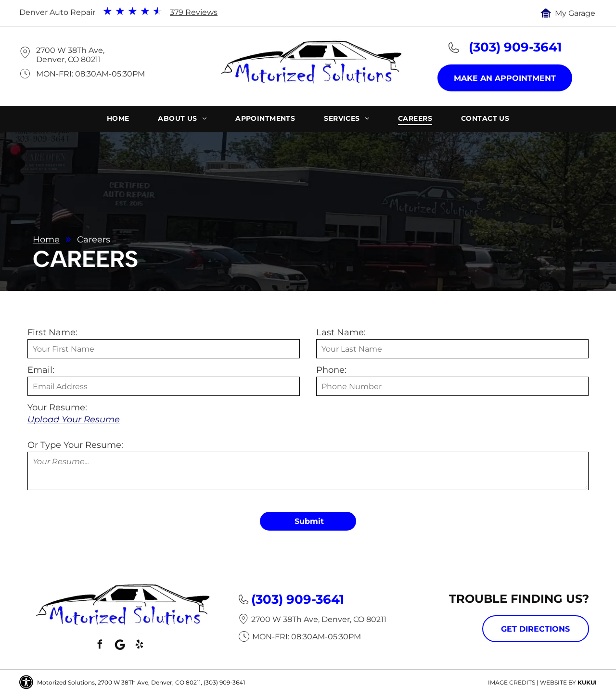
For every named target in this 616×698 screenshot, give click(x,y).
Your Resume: (57, 407)
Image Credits (512, 682)
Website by (558, 682)
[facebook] (100, 646)
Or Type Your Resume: (75, 445)
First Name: (52, 332)
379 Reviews (194, 12)
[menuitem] (118, 120)
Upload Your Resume (74, 419)
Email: (41, 370)
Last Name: (341, 332)
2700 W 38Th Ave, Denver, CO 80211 (70, 55)
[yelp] (140, 646)
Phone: (331, 370)
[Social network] (120, 646)
